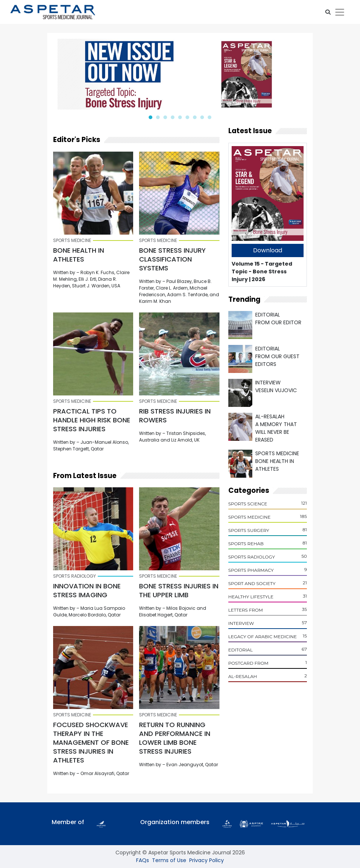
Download (268, 250)
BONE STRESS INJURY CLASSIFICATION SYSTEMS (172, 259)
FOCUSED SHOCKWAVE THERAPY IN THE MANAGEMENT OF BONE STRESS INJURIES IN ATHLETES (91, 742)
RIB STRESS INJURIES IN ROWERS (175, 416)
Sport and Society (252, 583)
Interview (241, 623)
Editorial (240, 650)
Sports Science (248, 504)
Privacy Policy (207, 860)
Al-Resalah (243, 676)
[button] (328, 12)
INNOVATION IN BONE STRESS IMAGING (87, 590)
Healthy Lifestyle (251, 597)
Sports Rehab (246, 544)
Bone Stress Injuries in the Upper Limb (179, 590)
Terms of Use (169, 860)
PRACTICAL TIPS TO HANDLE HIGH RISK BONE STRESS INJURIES (92, 420)
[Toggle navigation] (340, 12)
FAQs (143, 860)
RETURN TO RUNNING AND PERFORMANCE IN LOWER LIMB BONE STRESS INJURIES (175, 738)
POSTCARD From (248, 663)
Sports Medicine (250, 517)
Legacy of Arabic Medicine (263, 637)
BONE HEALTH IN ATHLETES (79, 255)
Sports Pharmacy (251, 570)
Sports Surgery (249, 530)
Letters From (246, 610)
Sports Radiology (252, 557)
